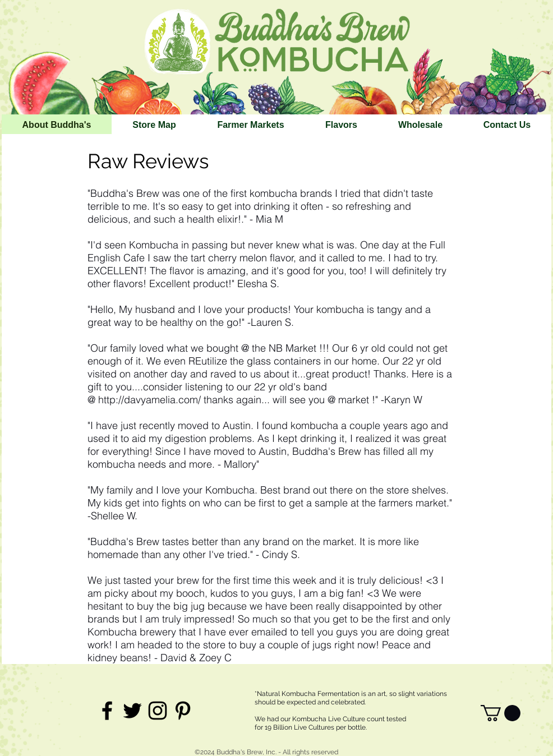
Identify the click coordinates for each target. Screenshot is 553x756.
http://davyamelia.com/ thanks (166, 400)
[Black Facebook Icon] (107, 711)
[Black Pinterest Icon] (183, 711)
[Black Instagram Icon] (158, 711)
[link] (501, 713)
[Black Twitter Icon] (132, 711)
